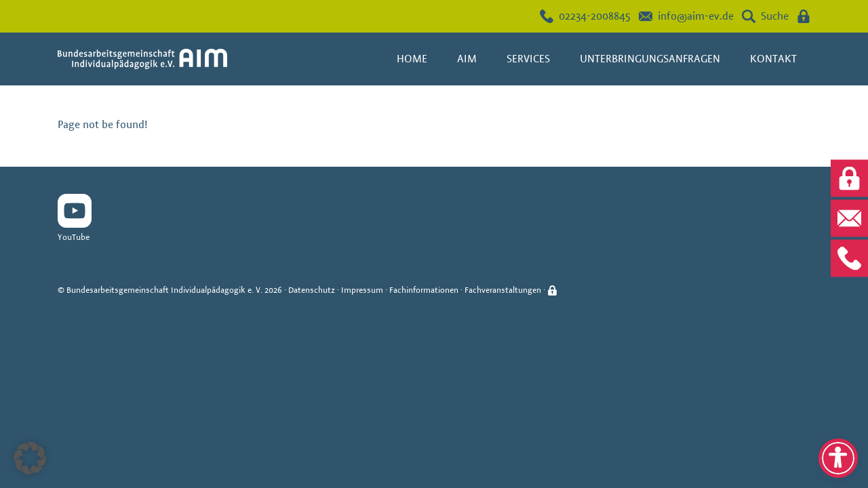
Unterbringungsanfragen (650, 59)
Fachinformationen (424, 290)
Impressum (362, 290)
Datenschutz (312, 290)
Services (528, 59)
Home (412, 59)
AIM (467, 59)
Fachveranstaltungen (503, 290)
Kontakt (773, 59)
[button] (30, 458)
